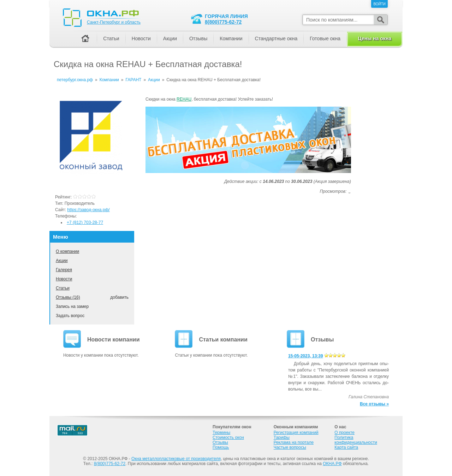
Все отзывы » (374, 404)
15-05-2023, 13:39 (306, 356)
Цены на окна (375, 38)
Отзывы (198, 38)
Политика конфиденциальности (356, 440)
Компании (231, 38)
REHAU (184, 99)
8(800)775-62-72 (223, 22)
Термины (221, 433)
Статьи (63, 288)
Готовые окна (325, 38)
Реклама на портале (294, 442)
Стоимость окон (228, 438)
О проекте (344, 433)
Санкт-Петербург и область (114, 22)
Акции (62, 261)
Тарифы (282, 438)
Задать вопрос (70, 316)
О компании (67, 251)
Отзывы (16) (68, 297)
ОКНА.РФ (332, 464)
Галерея (64, 270)
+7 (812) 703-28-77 (85, 222)
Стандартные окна (276, 38)
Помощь (221, 447)
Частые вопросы (290, 447)
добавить (119, 297)
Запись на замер (72, 307)
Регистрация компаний (296, 433)
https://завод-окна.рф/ (88, 210)
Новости (64, 279)
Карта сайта (346, 447)
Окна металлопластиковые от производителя (176, 459)
